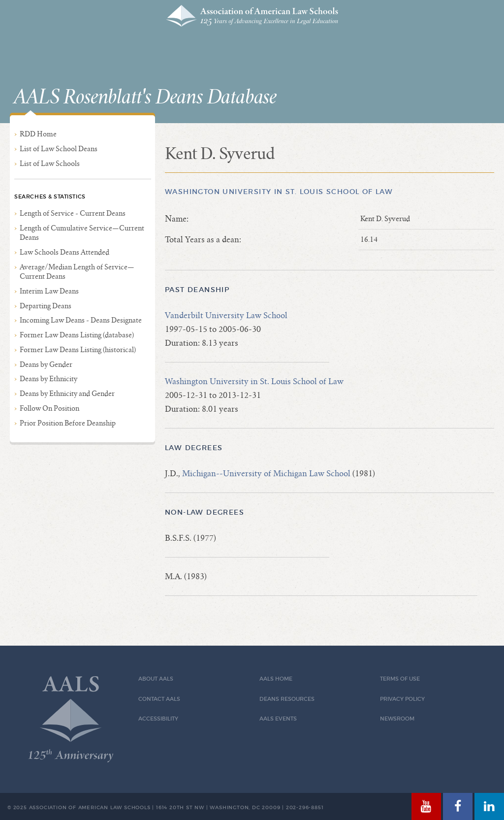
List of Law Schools (50, 164)
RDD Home (38, 134)
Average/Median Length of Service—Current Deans (77, 272)
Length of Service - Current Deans (73, 213)
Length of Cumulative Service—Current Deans (82, 233)
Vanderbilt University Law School (226, 315)
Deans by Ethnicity (48, 379)
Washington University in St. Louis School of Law (279, 192)
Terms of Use (400, 679)
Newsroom (397, 719)
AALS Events (278, 719)
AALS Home (276, 679)
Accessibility (158, 719)
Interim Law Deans (49, 291)
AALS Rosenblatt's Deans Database (145, 98)
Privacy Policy (402, 699)
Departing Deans (46, 306)
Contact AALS (159, 699)
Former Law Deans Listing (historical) (78, 350)
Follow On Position (49, 408)
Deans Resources (287, 699)
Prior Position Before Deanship (68, 423)
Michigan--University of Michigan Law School (266, 474)
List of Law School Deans (59, 149)
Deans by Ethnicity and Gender (67, 394)
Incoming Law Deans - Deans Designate (81, 320)
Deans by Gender (46, 364)
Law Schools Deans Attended (64, 252)
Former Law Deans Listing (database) (77, 335)
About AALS (156, 679)
